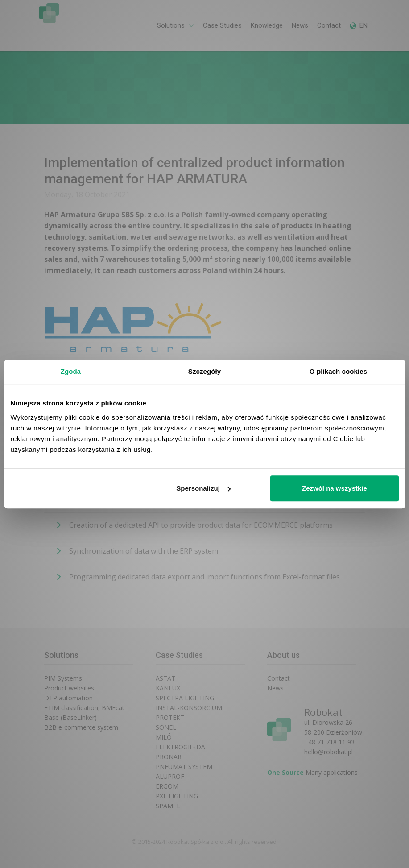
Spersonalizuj (203, 488)
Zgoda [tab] (71, 371)
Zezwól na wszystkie (335, 488)
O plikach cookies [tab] (338, 371)
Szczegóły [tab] (204, 371)
